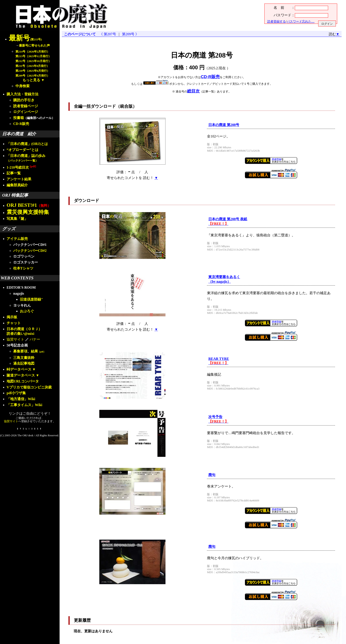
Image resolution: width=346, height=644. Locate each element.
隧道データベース (21, 375)
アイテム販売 (17, 239)
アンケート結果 (19, 179)
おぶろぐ (27, 311)
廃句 (212, 475)
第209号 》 (130, 34)
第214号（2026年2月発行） (33, 52)
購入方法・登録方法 (23, 94)
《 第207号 (109, 34)
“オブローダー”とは (23, 150)
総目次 (193, 91)
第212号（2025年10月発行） (33, 61)
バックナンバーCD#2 (30, 251)
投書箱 (19, 118)
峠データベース (19, 369)
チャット (14, 323)
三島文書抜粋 (24, 358)
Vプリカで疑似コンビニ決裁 (29, 387)
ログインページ (26, 112)
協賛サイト (15, 339)
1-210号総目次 (21, 167)
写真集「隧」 (17, 219)
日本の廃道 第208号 (224, 125)
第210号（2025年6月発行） (33, 71)
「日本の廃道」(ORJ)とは (27, 144)
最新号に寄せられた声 (34, 45)
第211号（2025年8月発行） (32, 66)
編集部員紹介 (17, 185)
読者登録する (276, 21)
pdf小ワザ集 (16, 393)
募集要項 (20, 351)
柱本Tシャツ (23, 268)
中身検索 (23, 86)
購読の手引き (24, 100)
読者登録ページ (26, 106)
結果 (38, 351)
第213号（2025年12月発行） (33, 56)
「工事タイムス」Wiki (24, 405)
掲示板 (12, 317)
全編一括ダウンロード (95, 106)
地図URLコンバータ (23, 381)
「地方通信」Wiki (21, 399)
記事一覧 (14, 173)
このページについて (80, 34)
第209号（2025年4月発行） (33, 76)
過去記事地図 (24, 363)
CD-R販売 (21, 124)
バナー (35, 339)
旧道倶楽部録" (31, 299)
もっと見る (31, 80)
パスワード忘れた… (301, 21)
